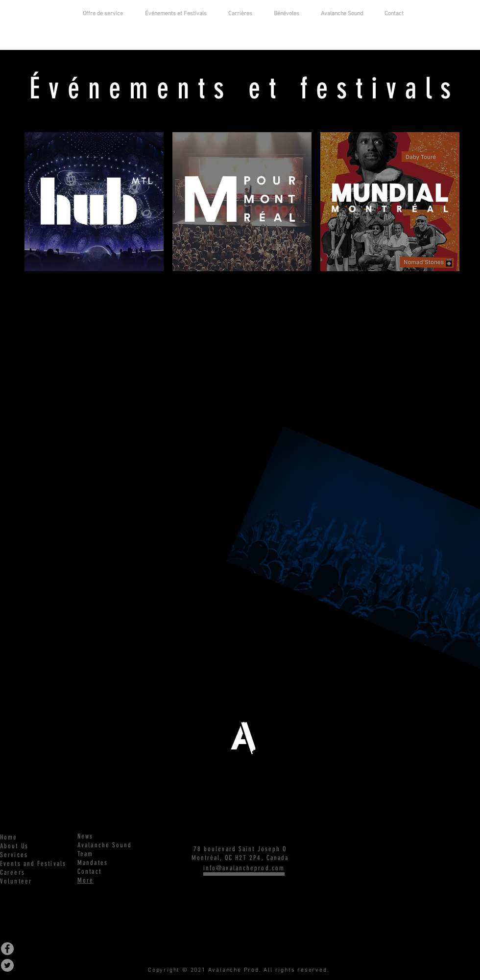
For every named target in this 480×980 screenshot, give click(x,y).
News (85, 836)
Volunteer (16, 881)
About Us (14, 846)
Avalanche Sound (105, 845)
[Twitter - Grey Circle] (7, 965)
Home (9, 837)
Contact (89, 872)
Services (14, 855)
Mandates (93, 863)
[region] (94, 202)
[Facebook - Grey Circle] (7, 949)
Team (85, 854)
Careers (12, 873)
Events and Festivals (33, 864)
